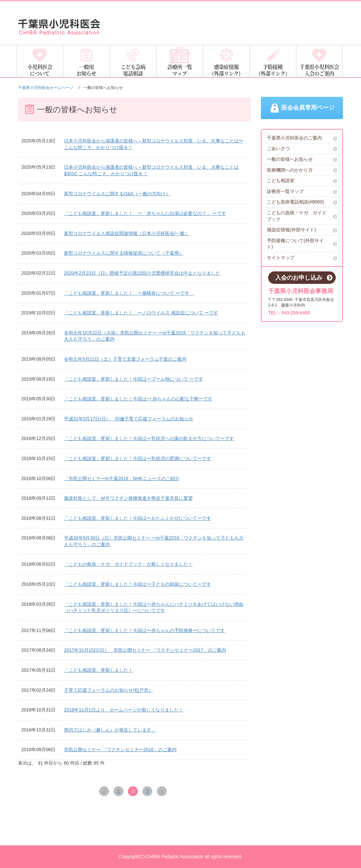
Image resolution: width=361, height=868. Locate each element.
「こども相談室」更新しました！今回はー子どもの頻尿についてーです (138, 584)
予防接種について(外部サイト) (302, 245)
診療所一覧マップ (302, 193)
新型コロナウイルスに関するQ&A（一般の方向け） (117, 194)
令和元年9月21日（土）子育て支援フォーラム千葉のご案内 (125, 359)
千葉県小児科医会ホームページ (46, 88)
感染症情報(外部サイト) (302, 231)
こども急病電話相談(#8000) (302, 203)
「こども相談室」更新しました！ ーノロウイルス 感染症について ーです (141, 313)
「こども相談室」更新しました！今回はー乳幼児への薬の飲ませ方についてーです (149, 438)
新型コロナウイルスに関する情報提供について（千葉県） (124, 253)
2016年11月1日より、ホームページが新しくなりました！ (124, 710)
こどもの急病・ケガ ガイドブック (302, 217)
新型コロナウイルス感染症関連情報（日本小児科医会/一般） (127, 233)
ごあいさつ (302, 150)
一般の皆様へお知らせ (302, 161)
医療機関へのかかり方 (302, 171)
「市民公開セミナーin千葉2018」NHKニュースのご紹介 (122, 478)
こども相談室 (302, 182)
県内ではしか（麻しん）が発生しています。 (110, 730)
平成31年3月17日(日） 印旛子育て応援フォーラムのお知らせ (129, 419)
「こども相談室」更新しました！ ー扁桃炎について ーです (129, 293)
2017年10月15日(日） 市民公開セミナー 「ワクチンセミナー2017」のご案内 (145, 650)
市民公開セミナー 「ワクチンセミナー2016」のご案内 (120, 750)
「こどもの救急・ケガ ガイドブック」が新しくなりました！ (128, 564)
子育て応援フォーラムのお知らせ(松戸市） (108, 690)
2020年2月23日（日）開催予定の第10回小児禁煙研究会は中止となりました (142, 273)
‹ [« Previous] (104, 791)
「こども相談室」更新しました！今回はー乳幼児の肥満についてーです (138, 458)
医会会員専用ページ (302, 109)
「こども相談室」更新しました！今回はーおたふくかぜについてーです (138, 518)
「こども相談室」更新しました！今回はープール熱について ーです (134, 379)
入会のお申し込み (304, 279)
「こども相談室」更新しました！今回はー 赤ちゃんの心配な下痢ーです (138, 399)
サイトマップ (302, 259)
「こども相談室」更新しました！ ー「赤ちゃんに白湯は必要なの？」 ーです (145, 213)
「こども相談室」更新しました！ (98, 670)
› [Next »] (162, 791)
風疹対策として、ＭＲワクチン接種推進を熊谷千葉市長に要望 (128, 498)
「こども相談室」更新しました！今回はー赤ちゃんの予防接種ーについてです (144, 630)
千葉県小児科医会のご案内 (302, 139)
